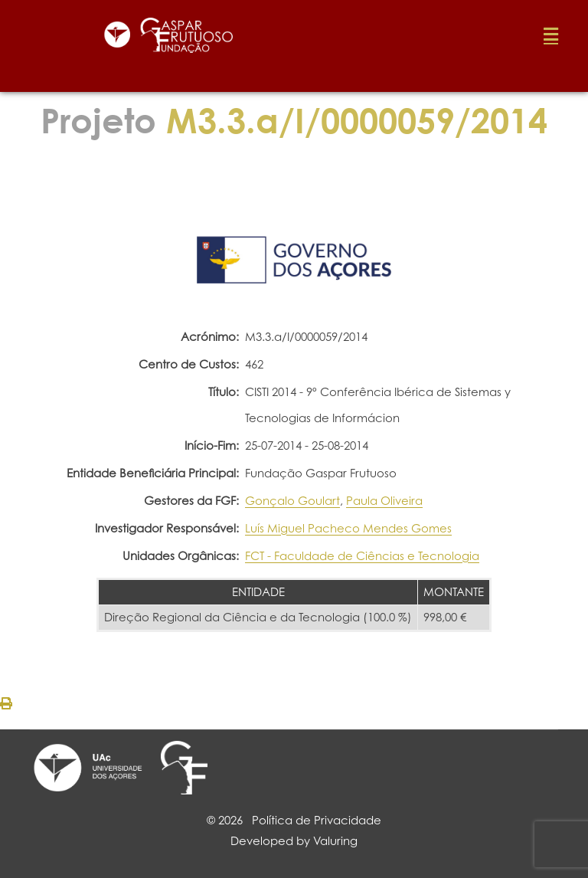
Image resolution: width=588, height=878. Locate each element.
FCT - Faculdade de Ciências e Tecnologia (362, 556)
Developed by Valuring (294, 841)
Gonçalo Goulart (292, 501)
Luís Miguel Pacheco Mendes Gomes (348, 528)
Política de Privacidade (317, 820)
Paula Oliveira (384, 501)
